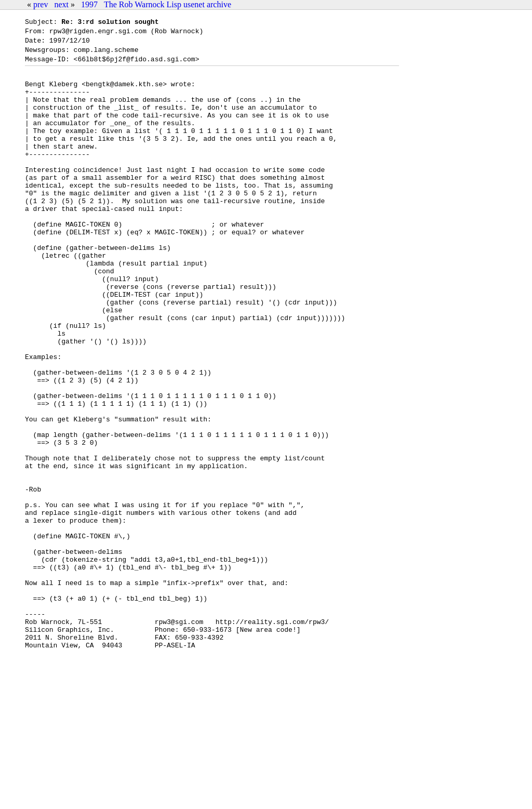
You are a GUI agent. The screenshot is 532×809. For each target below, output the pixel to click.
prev (41, 4)
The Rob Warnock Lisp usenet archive (168, 4)
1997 (89, 4)
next (61, 4)
